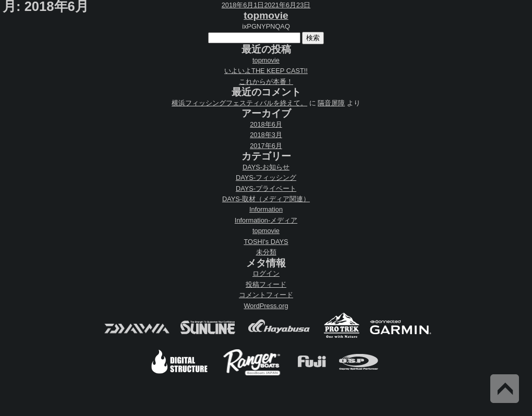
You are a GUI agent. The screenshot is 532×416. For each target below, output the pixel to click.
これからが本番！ (266, 82)
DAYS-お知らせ (266, 167)
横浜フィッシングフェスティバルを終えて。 (239, 103)
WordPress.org (266, 306)
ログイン (266, 273)
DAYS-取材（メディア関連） (266, 199)
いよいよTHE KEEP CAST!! (266, 71)
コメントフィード (266, 295)
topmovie (266, 15)
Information (266, 209)
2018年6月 (266, 124)
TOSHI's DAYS (266, 242)
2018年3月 (266, 135)
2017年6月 (266, 146)
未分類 (266, 252)
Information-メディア (266, 220)
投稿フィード (266, 284)
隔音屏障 (331, 103)
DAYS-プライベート (266, 188)
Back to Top (505, 389)
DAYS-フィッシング (266, 178)
